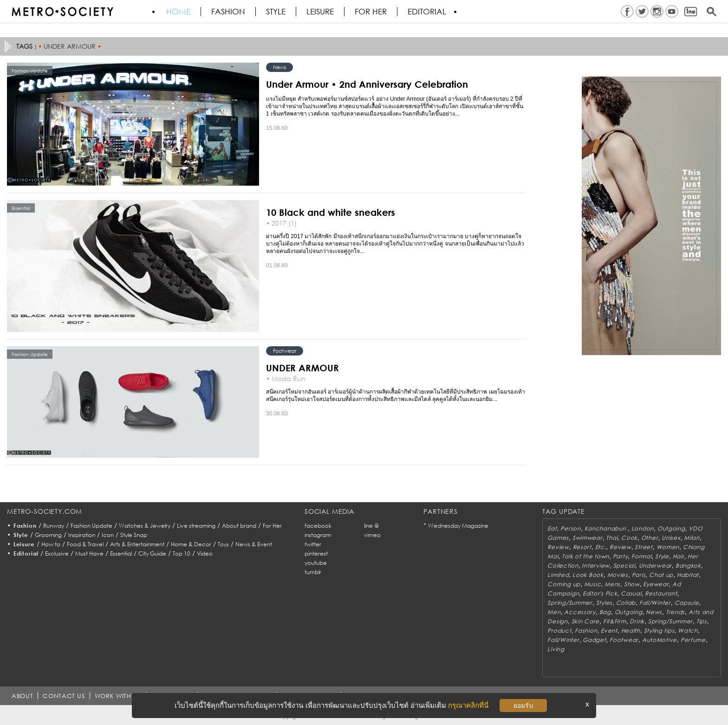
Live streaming (196, 526)
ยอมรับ (523, 706)
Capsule (687, 603)
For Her (272, 526)
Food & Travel (85, 544)
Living (556, 649)
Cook (629, 538)
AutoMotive (660, 640)
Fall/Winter (655, 603)
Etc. (601, 547)
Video (205, 553)
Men (554, 612)
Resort (582, 547)
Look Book (588, 575)
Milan (692, 538)
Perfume (693, 640)
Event (609, 631)
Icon (108, 535)
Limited (558, 575)
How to (51, 544)
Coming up (564, 584)
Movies (618, 575)
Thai (612, 538)
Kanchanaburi (606, 528)
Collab (626, 603)
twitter (313, 544)
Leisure (320, 12)
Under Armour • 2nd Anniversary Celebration (367, 84)
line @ (371, 526)
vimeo (372, 535)
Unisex (671, 538)
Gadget (594, 640)
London (643, 528)
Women (668, 547)
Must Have (89, 553)
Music (593, 584)
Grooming (48, 535)
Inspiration (82, 535)
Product (559, 631)
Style (276, 12)
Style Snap (134, 535)
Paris (639, 575)
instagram (318, 535)
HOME (178, 12)
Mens (612, 584)
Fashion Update (91, 526)
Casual (631, 593)
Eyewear (656, 584)
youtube (316, 563)
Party (621, 556)
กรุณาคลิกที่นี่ (468, 705)
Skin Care (585, 621)
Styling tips (659, 631)
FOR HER (371, 12)
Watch (688, 631)
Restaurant (661, 593)
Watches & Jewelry (145, 526)
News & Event (254, 544)
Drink (637, 621)
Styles (604, 603)
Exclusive (57, 553)
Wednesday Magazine (458, 526)
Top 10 (182, 553)
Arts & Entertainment (137, 544)
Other (650, 538)
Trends (675, 612)
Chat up (661, 575)
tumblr (313, 572)
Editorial (427, 12)
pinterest (316, 553)
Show (632, 584)
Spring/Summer (570, 603)
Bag (605, 612)
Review (558, 547)
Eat (552, 528)
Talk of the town (585, 556)
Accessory (580, 612)
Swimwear (588, 538)
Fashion (228, 12)
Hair (679, 556)
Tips (702, 621)
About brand (239, 526)
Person (570, 528)
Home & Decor (191, 544)
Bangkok (688, 566)
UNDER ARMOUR (302, 368)
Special (624, 566)
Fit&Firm (615, 621)
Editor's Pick (600, 593)
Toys (223, 544)
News (279, 67)
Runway (54, 526)
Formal (641, 556)
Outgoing (671, 528)
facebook (318, 526)
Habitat (688, 575)
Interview (595, 566)
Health (631, 631)
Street (643, 547)
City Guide (152, 553)
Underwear (655, 566)
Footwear (285, 351)
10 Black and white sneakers (331, 212)
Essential (121, 553)
